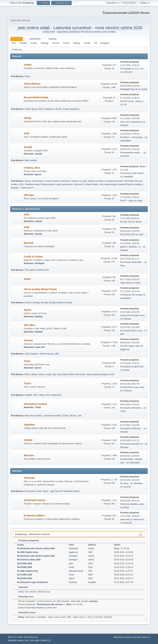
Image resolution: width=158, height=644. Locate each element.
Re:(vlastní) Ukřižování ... (132, 428)
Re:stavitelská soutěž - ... (132, 153)
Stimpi (126, 370)
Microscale (81, 374)
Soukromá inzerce (35, 500)
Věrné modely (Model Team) (40, 289)
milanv (72, 578)
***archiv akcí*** (27, 188)
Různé (72, 374)
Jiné (80, 416)
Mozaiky (45, 303)
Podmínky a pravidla (132, 637)
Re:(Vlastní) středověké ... (132, 262)
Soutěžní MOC (43, 270)
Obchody (29, 478)
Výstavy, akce (32, 168)
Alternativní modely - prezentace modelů (43, 416)
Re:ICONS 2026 (128, 234)
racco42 (127, 487)
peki (122, 334)
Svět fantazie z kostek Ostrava (45, 181)
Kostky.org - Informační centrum (33, 534)
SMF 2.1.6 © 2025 (15, 637)
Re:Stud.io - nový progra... (132, 137)
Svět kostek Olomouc (133, 181)
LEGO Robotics (31, 354)
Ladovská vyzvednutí (73, 28)
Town (27, 361)
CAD (27, 133)
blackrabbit (135, 463)
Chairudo (128, 391)
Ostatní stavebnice (71, 109)
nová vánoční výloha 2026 (119, 28)
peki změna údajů (33, 28)
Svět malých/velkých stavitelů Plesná (116, 184)
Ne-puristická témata (36, 97)
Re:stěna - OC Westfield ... (132, 483)
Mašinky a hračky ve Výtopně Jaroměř (105, 181)
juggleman (125, 349)
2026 (27, 227)
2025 (27, 214)
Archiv (111, 374)
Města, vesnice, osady (41, 374)
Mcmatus (124, 447)
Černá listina (30, 491)
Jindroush (128, 72)
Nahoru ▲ (146, 637)
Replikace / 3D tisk (53, 109)
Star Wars (30, 325)
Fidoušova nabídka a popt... (133, 504)
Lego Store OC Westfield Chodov (65, 491)
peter (141, 234)
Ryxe (122, 266)
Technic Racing (47, 354)
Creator (65, 416)
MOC (36, 395)
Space (28, 310)
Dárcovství (79, 184)
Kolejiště (28, 395)
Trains (28, 383)
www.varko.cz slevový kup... (133, 519)
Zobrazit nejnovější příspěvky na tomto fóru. (38, 608)
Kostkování (65, 181)
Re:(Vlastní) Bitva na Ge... (132, 331)
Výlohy (27, 181)
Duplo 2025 (125, 283)
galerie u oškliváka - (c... (131, 247)
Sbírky (28, 118)
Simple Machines (31, 637)
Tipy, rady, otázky (60, 374)
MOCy (27, 374)
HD (125, 105)
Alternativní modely (35, 404)
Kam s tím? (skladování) (131, 122)
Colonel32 (125, 156)
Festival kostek (47, 184)
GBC (57, 354)
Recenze (29, 455)
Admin (28, 65)
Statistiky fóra (24, 597)
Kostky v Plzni (18, 184)
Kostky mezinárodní (64, 184)
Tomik (38, 407)
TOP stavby (30, 270)
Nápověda (118, 637)
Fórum (27, 76)
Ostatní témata (91, 184)
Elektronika (56, 395)
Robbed (39, 317)
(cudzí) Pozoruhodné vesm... (133, 315)
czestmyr (93, 601)
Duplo (27, 279)
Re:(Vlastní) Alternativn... (131, 408)
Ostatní (28, 440)
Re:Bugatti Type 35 (129, 89)
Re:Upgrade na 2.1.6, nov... (133, 69)
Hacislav (124, 125)
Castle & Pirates (33, 257)
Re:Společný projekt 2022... (133, 367)
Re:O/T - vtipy (126, 201)
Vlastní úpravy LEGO (34, 109)
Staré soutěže (31, 160)
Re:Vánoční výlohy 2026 (29, 560)
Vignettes (29, 425)
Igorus (38, 174)
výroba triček (49, 32)
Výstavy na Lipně (79, 181)
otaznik (39, 154)
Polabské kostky (32, 184)
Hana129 (128, 523)
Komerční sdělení (34, 516)
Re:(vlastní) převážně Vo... (132, 444)
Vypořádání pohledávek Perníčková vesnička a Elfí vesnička (86, 32)
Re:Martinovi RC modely (131, 295)
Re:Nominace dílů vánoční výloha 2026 (36, 548)
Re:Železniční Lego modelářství (33, 582)
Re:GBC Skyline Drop (130, 346)
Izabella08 (128, 177)
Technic (28, 340)
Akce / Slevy (43, 491)
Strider (139, 222)
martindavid (125, 141)
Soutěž (28, 147)
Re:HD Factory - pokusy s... (133, 101)
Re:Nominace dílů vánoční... (133, 173)
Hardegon (40, 263)
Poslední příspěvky (27, 540)
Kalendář (22, 587)
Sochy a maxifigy (32, 303)
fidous (126, 507)
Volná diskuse (32, 84)
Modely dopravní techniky (61, 303)
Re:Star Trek (126, 222)
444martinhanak (76, 571)
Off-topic (29, 195)
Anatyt (144, 89)
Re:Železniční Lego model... (133, 387)
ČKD (48, 395)
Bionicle (29, 243)
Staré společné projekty (97, 374)
